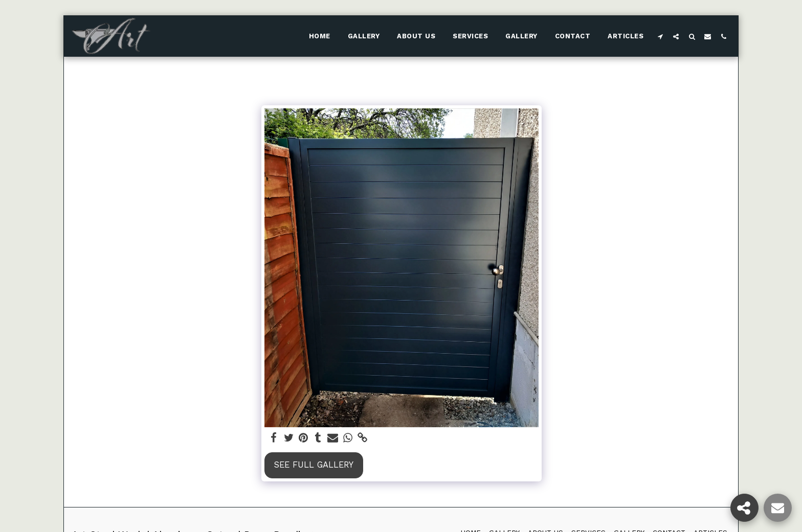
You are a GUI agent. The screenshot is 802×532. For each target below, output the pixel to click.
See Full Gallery (314, 465)
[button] (660, 36)
